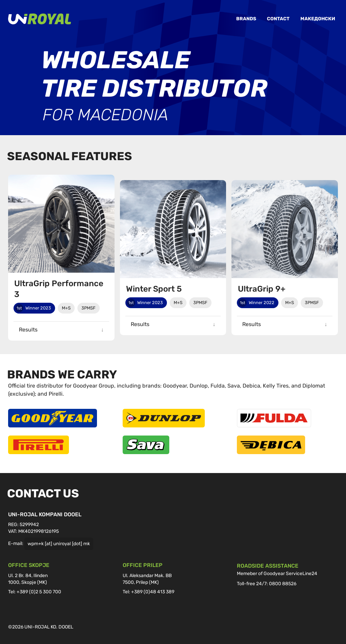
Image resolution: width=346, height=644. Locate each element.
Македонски (318, 19)
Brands (246, 19)
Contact (278, 19)
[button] (61, 330)
